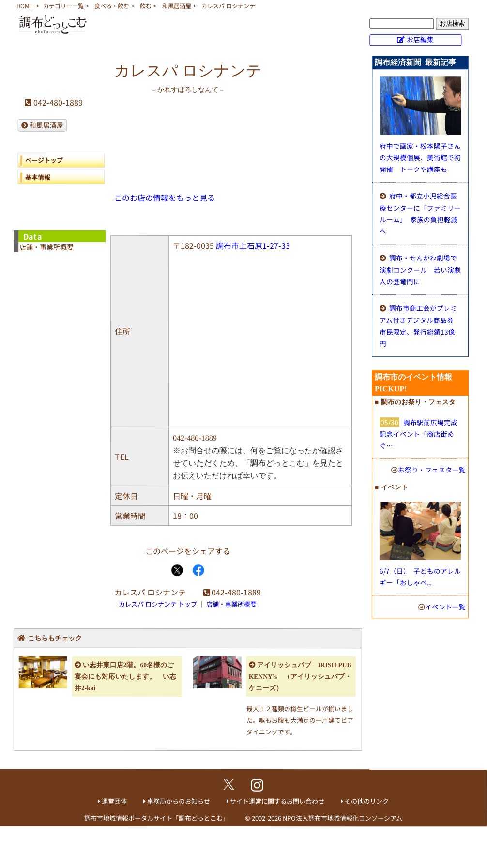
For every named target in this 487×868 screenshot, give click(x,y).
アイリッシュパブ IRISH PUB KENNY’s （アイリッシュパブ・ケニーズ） (300, 677)
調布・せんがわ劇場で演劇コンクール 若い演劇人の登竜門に (420, 269)
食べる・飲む (112, 6)
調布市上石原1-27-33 (253, 245)
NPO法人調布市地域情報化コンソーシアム (342, 818)
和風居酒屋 (177, 6)
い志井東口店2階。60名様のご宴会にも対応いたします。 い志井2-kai (125, 677)
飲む (146, 6)
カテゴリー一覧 (63, 6)
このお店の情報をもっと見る (165, 198)
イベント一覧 (445, 607)
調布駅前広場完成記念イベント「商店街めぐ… (419, 434)
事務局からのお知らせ (179, 801)
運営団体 (114, 801)
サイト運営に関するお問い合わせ (277, 801)
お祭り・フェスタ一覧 (432, 470)
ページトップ (44, 160)
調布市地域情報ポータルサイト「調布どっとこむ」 (157, 818)
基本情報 (38, 177)
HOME (24, 6)
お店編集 (420, 39)
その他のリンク (367, 801)
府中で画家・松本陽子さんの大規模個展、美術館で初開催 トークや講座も (420, 157)
